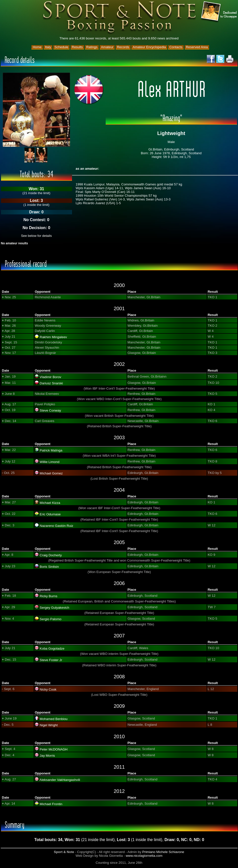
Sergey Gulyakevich (54, 608)
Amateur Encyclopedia (149, 47)
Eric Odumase (50, 514)
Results (77, 47)
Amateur (107, 47)
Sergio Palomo (50, 619)
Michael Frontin (51, 804)
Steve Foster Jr (51, 660)
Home (37, 47)
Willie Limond (49, 462)
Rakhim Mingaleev (53, 337)
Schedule (62, 47)
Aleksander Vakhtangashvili (60, 780)
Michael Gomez (51, 473)
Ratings (92, 47)
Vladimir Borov (50, 377)
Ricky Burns (48, 596)
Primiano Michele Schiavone (163, 852)
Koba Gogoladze (52, 649)
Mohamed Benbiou (54, 719)
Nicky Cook (48, 689)
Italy (48, 47)
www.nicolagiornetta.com (144, 856)
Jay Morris (47, 756)
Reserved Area (197, 47)
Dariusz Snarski (51, 383)
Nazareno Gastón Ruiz (56, 526)
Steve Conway (50, 410)
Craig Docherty (51, 555)
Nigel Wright (49, 725)
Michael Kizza (50, 503)
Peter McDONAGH (54, 749)
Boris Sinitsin (49, 567)
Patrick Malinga (51, 450)
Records (123, 47)
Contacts (176, 47)
